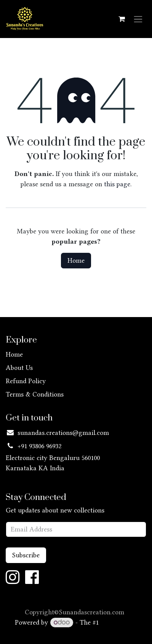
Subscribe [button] (26, 555)
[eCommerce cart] (122, 19)
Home (76, 260)
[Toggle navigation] (138, 19)
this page (117, 184)
